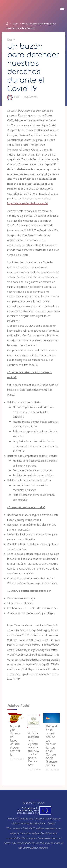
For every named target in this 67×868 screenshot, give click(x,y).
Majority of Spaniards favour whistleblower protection (15, 741)
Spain (15, 24)
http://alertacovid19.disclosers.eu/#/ (28, 203)
